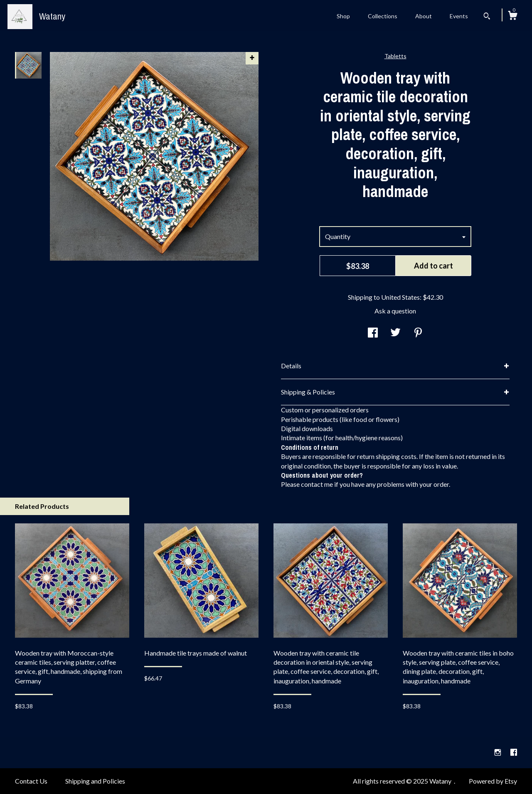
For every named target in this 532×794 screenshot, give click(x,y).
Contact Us (31, 781)
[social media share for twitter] (395, 333)
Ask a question (395, 311)
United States (400, 297)
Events (459, 16)
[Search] (487, 17)
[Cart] (512, 17)
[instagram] (498, 752)
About (424, 16)
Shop (343, 16)
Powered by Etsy (493, 781)
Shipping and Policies (95, 781)
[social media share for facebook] (373, 333)
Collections (383, 16)
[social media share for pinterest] (418, 333)
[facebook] (514, 752)
